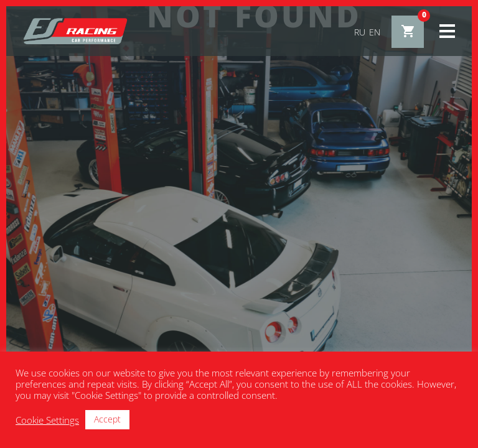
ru (360, 32)
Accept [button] (107, 419)
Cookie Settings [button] (47, 420)
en (375, 32)
